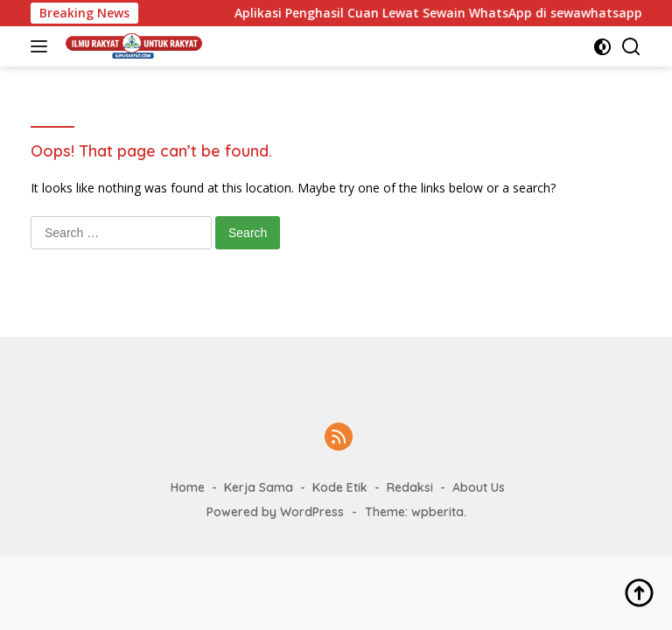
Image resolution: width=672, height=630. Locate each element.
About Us (479, 487)
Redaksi (410, 487)
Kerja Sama (259, 487)
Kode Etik (340, 487)
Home (188, 487)
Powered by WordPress (275, 512)
